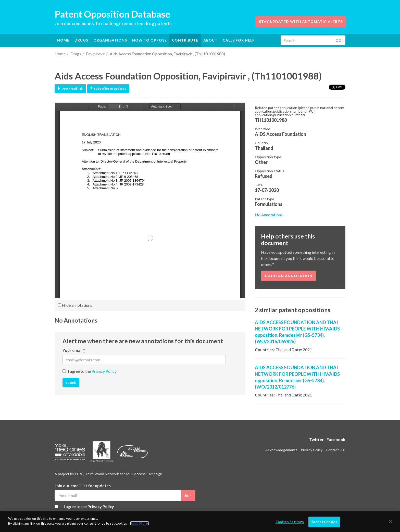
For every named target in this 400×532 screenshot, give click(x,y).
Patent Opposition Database (112, 14)
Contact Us (335, 450)
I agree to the (92, 371)
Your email (74, 350)
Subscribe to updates (108, 89)
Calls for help (239, 40)
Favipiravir (95, 54)
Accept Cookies (324, 522)
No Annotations (269, 215)
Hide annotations (75, 305)
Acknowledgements (281, 450)
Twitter (316, 439)
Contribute (185, 40)
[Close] (391, 522)
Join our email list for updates (83, 486)
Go (339, 41)
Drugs (76, 54)
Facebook (336, 439)
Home (63, 40)
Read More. (140, 523)
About (210, 40)
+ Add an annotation (289, 276)
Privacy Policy (104, 371)
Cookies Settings (290, 522)
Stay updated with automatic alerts (301, 22)
